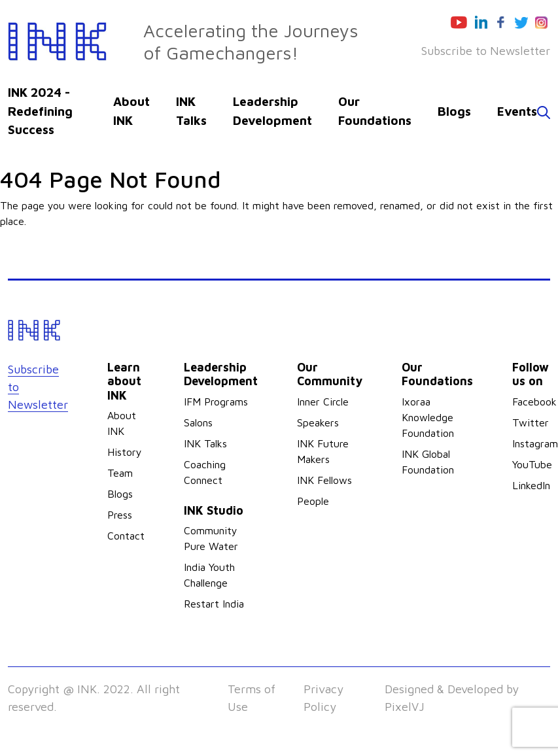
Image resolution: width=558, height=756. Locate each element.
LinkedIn (531, 485)
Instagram (535, 443)
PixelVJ (405, 707)
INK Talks (205, 443)
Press (120, 515)
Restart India (214, 604)
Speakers (318, 422)
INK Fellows (324, 480)
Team (120, 473)
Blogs (454, 111)
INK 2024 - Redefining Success (40, 111)
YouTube (532, 464)
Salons (198, 422)
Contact (126, 536)
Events (517, 111)
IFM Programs (216, 402)
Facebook (534, 402)
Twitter (531, 422)
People (313, 501)
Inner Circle (323, 402)
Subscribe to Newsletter (486, 51)
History (125, 452)
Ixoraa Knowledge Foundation (428, 417)
